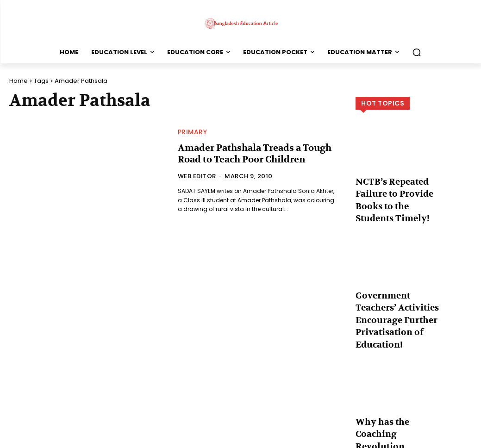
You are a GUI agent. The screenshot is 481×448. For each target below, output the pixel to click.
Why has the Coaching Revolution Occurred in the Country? (396, 388)
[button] (417, 52)
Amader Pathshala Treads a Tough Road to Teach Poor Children (247, 154)
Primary (193, 133)
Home (19, 81)
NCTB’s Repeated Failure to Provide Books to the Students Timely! (398, 190)
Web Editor (197, 175)
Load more (414, 418)
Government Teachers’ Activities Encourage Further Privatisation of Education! (397, 289)
